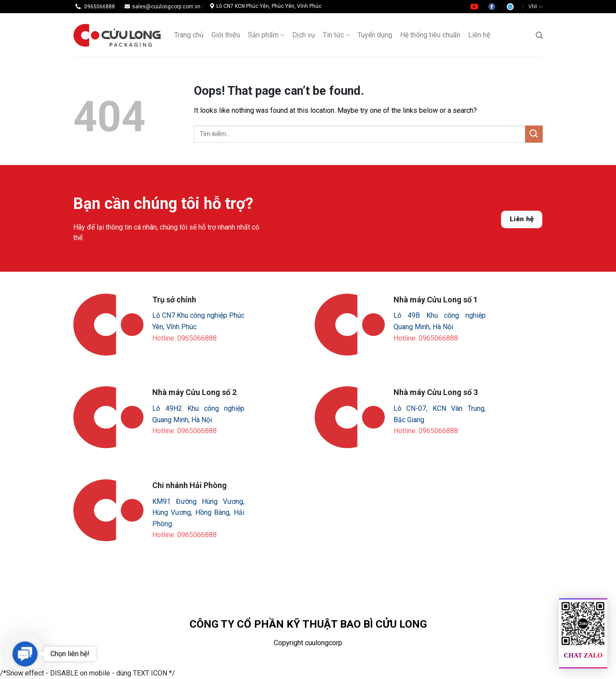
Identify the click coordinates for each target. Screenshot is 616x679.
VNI (535, 7)
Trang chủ (189, 35)
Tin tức (336, 35)
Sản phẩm (266, 35)
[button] (25, 654)
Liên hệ (479, 35)
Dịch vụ (304, 35)
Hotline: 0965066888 (184, 338)
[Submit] (534, 134)
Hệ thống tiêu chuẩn (430, 35)
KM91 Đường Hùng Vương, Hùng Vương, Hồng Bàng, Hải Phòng (198, 513)
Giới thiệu (226, 35)
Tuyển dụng (375, 35)
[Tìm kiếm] (539, 35)
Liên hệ (522, 219)
